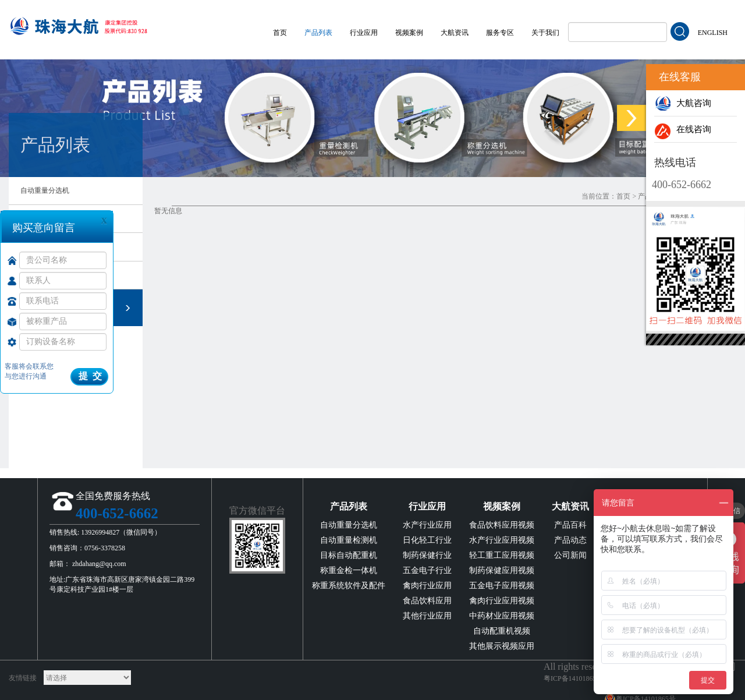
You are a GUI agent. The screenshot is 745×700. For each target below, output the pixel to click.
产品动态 (570, 540)
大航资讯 (455, 33)
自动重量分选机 (45, 190)
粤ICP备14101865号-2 (577, 678)
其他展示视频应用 (502, 646)
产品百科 (570, 525)
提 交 (90, 376)
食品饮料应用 (427, 601)
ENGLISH (713, 33)
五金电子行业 (427, 570)
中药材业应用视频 (502, 616)
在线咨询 (683, 129)
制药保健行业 (427, 555)
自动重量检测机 (349, 540)
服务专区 (500, 33)
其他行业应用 (427, 616)
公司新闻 (570, 555)
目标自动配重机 (349, 555)
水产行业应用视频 (502, 540)
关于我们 (545, 33)
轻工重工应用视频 (502, 555)
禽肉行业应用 (427, 586)
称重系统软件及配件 (349, 586)
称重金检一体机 (349, 570)
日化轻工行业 (427, 540)
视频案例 (409, 33)
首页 (280, 33)
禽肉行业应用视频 (502, 601)
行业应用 (364, 33)
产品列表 (318, 33)
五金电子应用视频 (502, 586)
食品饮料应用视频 (502, 525)
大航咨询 (683, 103)
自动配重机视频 (502, 631)
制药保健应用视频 (502, 570)
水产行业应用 (427, 525)
